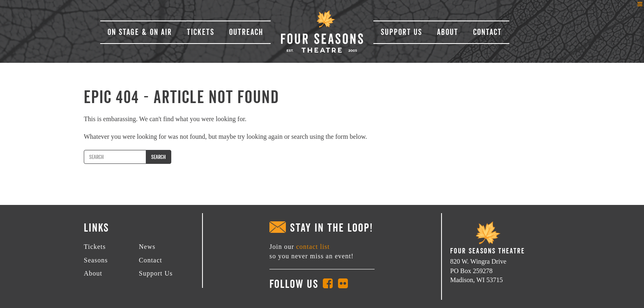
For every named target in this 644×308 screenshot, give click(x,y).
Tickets (201, 32)
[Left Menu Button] (640, 4)
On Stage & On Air (140, 32)
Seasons (96, 260)
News (147, 247)
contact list (313, 247)
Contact (488, 32)
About (448, 32)
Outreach (246, 32)
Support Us (401, 32)
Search (159, 157)
